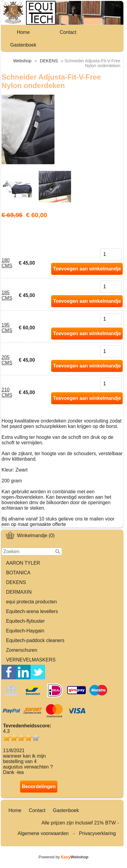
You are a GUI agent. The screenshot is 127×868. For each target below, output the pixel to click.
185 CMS (7, 295)
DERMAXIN (19, 592)
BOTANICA (18, 573)
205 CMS (7, 360)
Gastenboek (23, 45)
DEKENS (16, 582)
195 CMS (7, 328)
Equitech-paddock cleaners (35, 640)
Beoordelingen (39, 786)
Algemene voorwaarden (43, 833)
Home (23, 32)
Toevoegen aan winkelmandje (87, 269)
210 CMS (7, 392)
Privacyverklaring (97, 833)
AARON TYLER (23, 563)
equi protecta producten (31, 602)
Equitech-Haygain (25, 631)
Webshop (23, 61)
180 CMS (7, 263)
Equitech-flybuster (25, 621)
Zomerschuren (22, 650)
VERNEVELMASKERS (31, 660)
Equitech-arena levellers (32, 611)
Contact (68, 32)
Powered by (64, 857)
